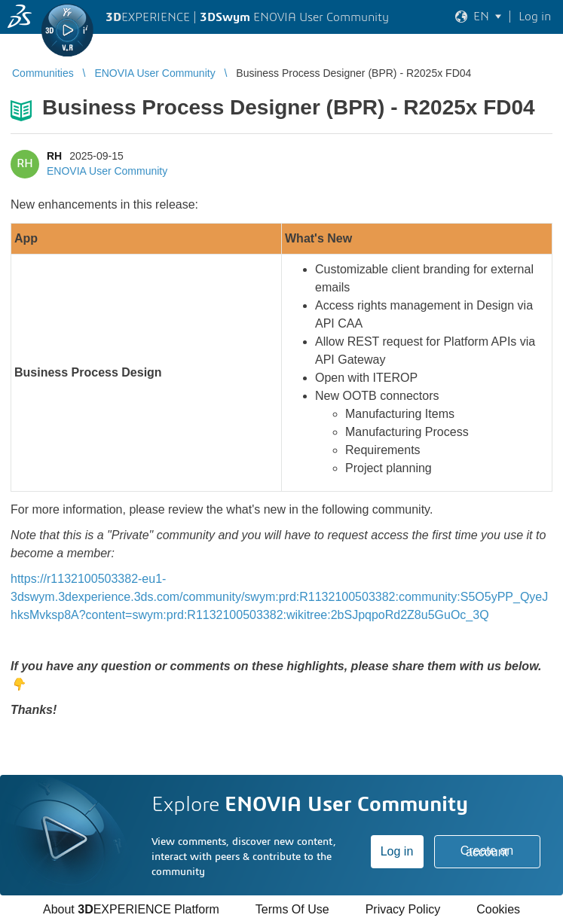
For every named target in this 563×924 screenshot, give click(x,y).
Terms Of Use (292, 909)
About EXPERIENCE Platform (131, 909)
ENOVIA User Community (107, 171)
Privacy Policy (403, 909)
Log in (397, 851)
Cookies (498, 909)
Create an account (487, 851)
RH (54, 156)
